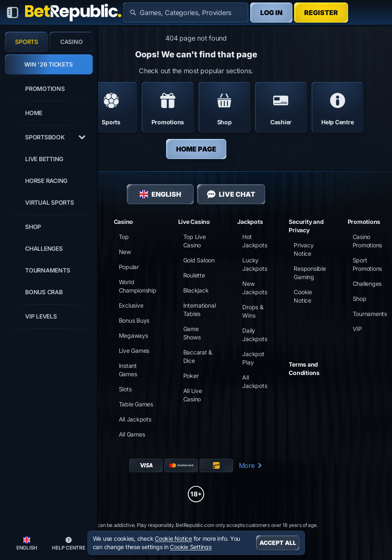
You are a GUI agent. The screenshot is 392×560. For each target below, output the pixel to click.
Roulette (194, 275)
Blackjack (196, 290)
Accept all (278, 543)
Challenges (367, 284)
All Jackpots (135, 419)
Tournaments (370, 314)
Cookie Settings (191, 547)
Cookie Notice (173, 538)
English (160, 194)
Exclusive (131, 305)
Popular (129, 267)
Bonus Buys (134, 320)
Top (124, 237)
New (125, 252)
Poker (191, 376)
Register (321, 13)
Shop (360, 299)
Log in (271, 13)
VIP (357, 329)
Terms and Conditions (304, 369)
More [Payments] (251, 465)
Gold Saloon (199, 260)
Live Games (134, 351)
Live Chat (231, 194)
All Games (132, 434)
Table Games (136, 404)
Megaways (133, 335)
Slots (125, 389)
